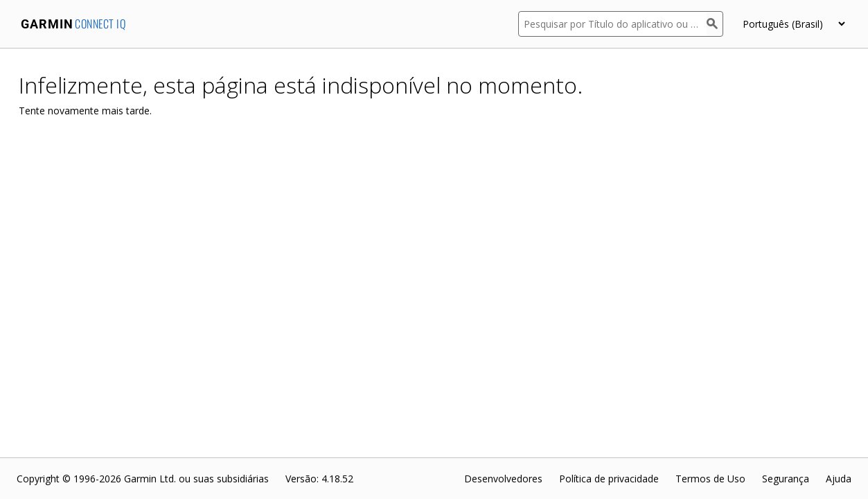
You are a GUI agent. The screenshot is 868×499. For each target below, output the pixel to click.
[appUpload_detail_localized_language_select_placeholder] (794, 24)
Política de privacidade (609, 479)
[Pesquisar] (715, 24)
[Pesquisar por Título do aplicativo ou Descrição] (612, 24)
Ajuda (839, 479)
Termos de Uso (710, 479)
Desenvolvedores (503, 479)
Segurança (786, 479)
